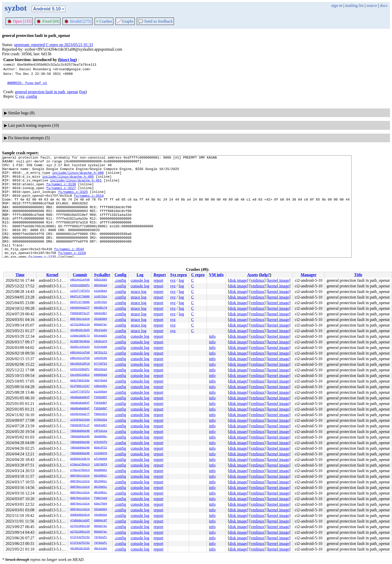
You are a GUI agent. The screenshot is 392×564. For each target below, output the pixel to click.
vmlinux (257, 280)
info (212, 336)
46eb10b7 (101, 314)
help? (265, 275)
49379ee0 (101, 381)
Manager (309, 275)
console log (140, 280)
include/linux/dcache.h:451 (76, 186)
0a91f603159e (80, 381)
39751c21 (101, 353)
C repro (198, 275)
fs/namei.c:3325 (73, 199)
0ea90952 (101, 470)
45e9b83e (101, 515)
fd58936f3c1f (80, 314)
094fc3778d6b (80, 297)
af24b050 (101, 459)
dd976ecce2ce (80, 319)
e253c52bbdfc (80, 286)
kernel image (278, 280)
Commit (80, 275)
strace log (139, 292)
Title (358, 275)
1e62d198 (101, 358)
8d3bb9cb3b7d (80, 459)
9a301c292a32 (80, 347)
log (83, 92)
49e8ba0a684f (80, 398)
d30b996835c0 (80, 515)
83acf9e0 (101, 504)
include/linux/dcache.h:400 (78, 176)
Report (160, 275)
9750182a (101, 420)
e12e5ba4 (101, 291)
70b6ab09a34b (80, 431)
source (372, 5)
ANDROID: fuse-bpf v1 (27, 83)
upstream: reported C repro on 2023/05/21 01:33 (54, 45)
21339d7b (101, 454)
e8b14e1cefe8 (80, 280)
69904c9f (101, 521)
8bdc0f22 (101, 448)
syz (22, 96)
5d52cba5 (101, 280)
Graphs (125, 21)
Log (140, 275)
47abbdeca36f (80, 521)
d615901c (101, 476)
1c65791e (101, 297)
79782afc (101, 538)
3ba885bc (101, 437)
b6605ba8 (101, 375)
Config (120, 275)
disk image (238, 280)
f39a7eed (101, 498)
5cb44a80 (101, 347)
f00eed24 (101, 414)
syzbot (16, 8)
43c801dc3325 (80, 330)
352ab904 (101, 319)
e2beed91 (101, 386)
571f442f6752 (80, 538)
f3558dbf (101, 398)
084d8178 (101, 308)
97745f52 (101, 364)
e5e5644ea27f (80, 308)
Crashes (104, 21)
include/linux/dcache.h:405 (68, 181)
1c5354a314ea (80, 420)
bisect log (67, 60)
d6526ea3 (101, 286)
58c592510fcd (80, 364)
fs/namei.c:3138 (61, 190)
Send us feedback (155, 21)
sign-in (337, 5)
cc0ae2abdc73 (80, 336)
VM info (216, 275)
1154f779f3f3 (80, 291)
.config (31, 96)
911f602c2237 (80, 386)
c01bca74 (101, 342)
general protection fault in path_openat (47, 92)
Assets (253, 275)
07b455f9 (101, 442)
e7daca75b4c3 (80, 465)
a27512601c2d (80, 325)
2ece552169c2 (80, 375)
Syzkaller (102, 275)
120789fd (101, 465)
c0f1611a (101, 431)
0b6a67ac (101, 325)
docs (384, 5)
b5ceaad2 (101, 336)
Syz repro (178, 275)
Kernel (52, 275)
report (158, 280)
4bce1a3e (101, 330)
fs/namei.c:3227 (61, 195)
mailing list (354, 5)
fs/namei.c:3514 (89, 204)
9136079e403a (80, 342)
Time (20, 275)
